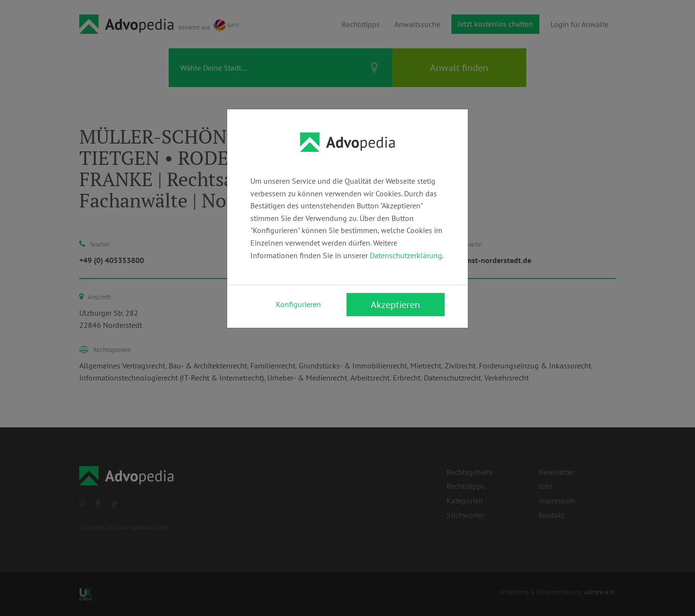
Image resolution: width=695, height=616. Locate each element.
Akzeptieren (395, 305)
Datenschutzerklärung (406, 255)
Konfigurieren (298, 304)
